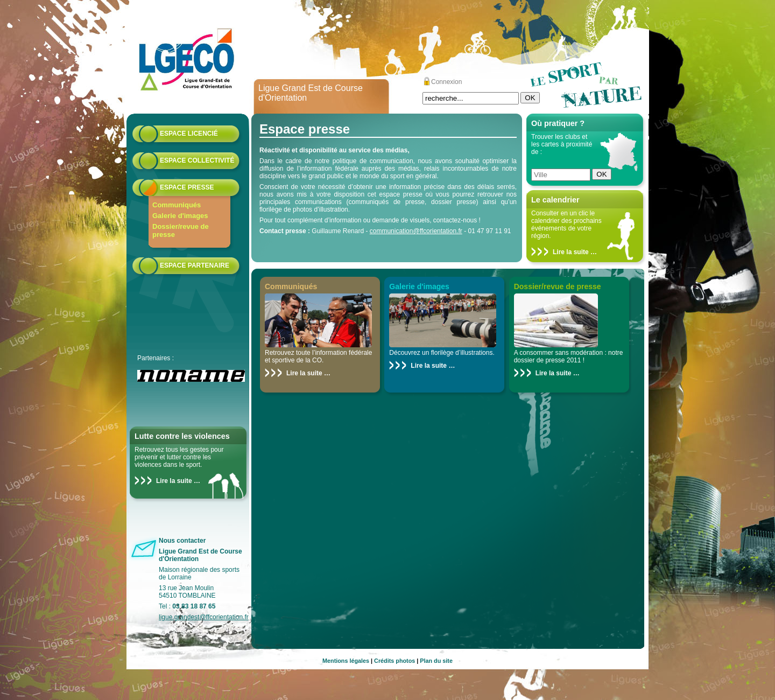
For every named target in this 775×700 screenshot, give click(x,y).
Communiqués (177, 205)
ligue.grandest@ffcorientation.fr (204, 617)
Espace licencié (189, 134)
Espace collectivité (197, 160)
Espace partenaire (195, 265)
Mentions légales (346, 661)
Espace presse (187, 187)
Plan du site (436, 661)
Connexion (446, 82)
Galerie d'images (180, 216)
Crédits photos (394, 661)
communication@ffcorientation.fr (416, 231)
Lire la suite (174, 481)
